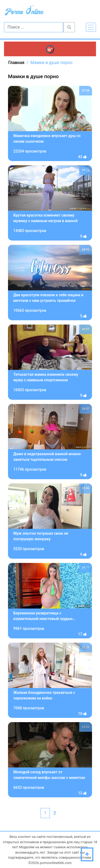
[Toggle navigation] (91, 27)
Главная (16, 63)
